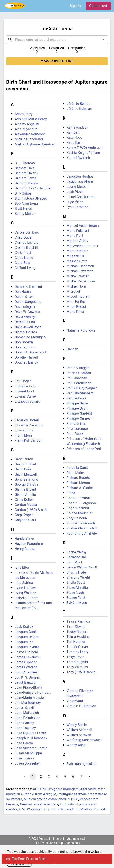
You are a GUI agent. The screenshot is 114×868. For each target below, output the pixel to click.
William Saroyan (79, 735)
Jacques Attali (26, 632)
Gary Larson (24, 459)
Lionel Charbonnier (81, 197)
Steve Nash (75, 593)
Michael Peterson (80, 271)
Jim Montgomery (28, 703)
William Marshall (79, 730)
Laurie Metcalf (78, 187)
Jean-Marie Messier (30, 698)
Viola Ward (75, 701)
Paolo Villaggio (78, 368)
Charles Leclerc (26, 243)
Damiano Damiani (28, 287)
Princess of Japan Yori (84, 449)
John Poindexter (27, 718)
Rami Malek (76, 473)
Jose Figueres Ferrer (30, 733)
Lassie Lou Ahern (80, 182)
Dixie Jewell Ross (28, 327)
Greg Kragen (24, 515)
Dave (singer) (25, 307)
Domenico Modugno (30, 337)
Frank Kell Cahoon (28, 440)
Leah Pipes (75, 192)
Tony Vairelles (77, 667)
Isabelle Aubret (26, 598)
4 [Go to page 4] (57, 777)
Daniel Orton (24, 297)
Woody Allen (76, 745)
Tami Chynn (76, 627)
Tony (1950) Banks (81, 672)
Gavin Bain (23, 469)
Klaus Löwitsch (78, 158)
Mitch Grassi (76, 307)
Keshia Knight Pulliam (83, 153)
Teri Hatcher (76, 642)
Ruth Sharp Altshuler (82, 533)
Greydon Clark (25, 520)
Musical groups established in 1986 (51, 799)
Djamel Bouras (26, 332)
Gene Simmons (26, 479)
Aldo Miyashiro (26, 129)
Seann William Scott (82, 567)
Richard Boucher (79, 478)
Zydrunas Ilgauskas (81, 764)
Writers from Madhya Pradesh (83, 809)
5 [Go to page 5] (65, 777)
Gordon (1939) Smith (31, 510)
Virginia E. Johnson (81, 706)
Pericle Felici (76, 398)
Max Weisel (75, 256)
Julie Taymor (24, 758)
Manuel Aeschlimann (83, 226)
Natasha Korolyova (81, 330)
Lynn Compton (78, 207)
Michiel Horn (76, 286)
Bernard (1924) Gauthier (33, 188)
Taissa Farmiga (78, 621)
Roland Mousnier (79, 513)
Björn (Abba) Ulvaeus (31, 198)
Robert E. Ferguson (81, 503)
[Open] (103, 40)
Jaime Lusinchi (26, 652)
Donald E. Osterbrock (31, 352)
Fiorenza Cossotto (29, 425)
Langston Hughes (80, 177)
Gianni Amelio (25, 495)
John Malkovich (27, 713)
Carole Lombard (27, 232)
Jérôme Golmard (79, 109)
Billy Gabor (23, 193)
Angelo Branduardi (29, 139)
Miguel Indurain (78, 296)
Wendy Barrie (77, 725)
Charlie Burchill (26, 248)
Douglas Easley (26, 362)
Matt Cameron (78, 251)
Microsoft (74, 291)
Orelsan (72, 349)
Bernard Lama (25, 178)
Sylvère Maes (77, 603)
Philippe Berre (77, 403)
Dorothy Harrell (26, 357)
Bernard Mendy (26, 183)
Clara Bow (22, 263)
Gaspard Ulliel (25, 464)
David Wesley (25, 317)
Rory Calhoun (77, 518)
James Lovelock (27, 657)
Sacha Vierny (76, 552)
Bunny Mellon (25, 214)
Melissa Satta (77, 261)
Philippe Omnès (79, 419)
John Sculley (24, 723)
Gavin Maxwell (26, 474)
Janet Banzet (25, 682)
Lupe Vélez (75, 202)
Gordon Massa (26, 505)
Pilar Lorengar (77, 429)
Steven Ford (76, 598)
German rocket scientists (39, 804)
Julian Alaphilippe (28, 753)
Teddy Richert (77, 632)
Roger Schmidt (78, 508)
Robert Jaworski (79, 498)
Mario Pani (75, 236)
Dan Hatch (23, 292)
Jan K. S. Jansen (27, 677)
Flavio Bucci (24, 430)
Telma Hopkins (78, 637)
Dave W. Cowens (27, 312)
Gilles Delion (24, 500)
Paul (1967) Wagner (82, 388)
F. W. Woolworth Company (39, 809)
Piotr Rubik (75, 434)
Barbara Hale (25, 168)
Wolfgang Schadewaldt (84, 740)
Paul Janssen (77, 378)
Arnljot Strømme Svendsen (35, 144)
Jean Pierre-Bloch (28, 687)
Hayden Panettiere (29, 544)
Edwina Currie (25, 396)
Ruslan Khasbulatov (82, 528)
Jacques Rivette (27, 647)
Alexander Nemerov (30, 134)
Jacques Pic (24, 642)
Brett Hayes (24, 209)
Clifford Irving (25, 268)
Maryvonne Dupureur (83, 246)
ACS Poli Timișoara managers (56, 789)
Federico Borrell (27, 420)
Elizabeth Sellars (27, 401)
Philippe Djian (77, 408)
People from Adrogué (40, 794)
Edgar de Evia (25, 386)
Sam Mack (75, 562)
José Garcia (24, 743)
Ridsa (71, 493)
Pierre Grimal (76, 424)
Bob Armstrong (26, 204)
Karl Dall (73, 132)
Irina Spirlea (24, 583)
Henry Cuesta (25, 549)
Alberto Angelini (27, 124)
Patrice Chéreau (79, 373)
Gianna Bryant (25, 490)
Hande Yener (24, 539)
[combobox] (57, 40)
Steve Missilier (78, 588)
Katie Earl (74, 143)
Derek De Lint (25, 322)
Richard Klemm (78, 483)
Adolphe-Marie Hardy (31, 119)
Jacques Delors (26, 637)
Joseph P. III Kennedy (31, 738)
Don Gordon (24, 342)
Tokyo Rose (75, 657)
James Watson (26, 667)
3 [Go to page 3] (49, 777)
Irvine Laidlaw (25, 588)
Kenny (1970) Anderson (85, 148)
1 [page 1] (33, 777)
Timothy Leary (77, 652)
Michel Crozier (78, 276)
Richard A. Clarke (80, 488)
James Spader (26, 662)
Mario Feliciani (78, 231)
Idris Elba (22, 568)
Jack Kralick (24, 627)
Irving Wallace (25, 593)
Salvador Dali (77, 557)
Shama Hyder (77, 572)
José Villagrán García (31, 748)
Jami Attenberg (26, 672)
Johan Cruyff (25, 708)
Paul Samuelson (79, 383)
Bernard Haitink (26, 173)
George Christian (27, 484)
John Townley (25, 728)
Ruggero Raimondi (81, 523)
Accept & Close (19, 864)
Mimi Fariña (76, 302)
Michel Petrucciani (81, 281)
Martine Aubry (77, 241)
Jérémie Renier (78, 104)
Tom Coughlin (77, 662)
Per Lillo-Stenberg (80, 393)
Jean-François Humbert (33, 693)
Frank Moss (24, 435)
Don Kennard (24, 347)
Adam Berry (24, 114)
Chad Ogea (23, 237)
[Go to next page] (89, 777)
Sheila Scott (76, 582)
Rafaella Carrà (77, 468)
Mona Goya (75, 312)
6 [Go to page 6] (73, 777)
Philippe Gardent (79, 413)
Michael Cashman (80, 266)
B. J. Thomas (25, 163)
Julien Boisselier (27, 763)
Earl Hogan (23, 381)
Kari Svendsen (77, 127)
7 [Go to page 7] (81, 777)
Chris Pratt (23, 253)
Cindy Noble (24, 258)
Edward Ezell (24, 391)
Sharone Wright (78, 577)
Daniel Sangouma (28, 302)
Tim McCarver (77, 647)
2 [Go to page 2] (41, 777)
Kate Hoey (74, 138)
